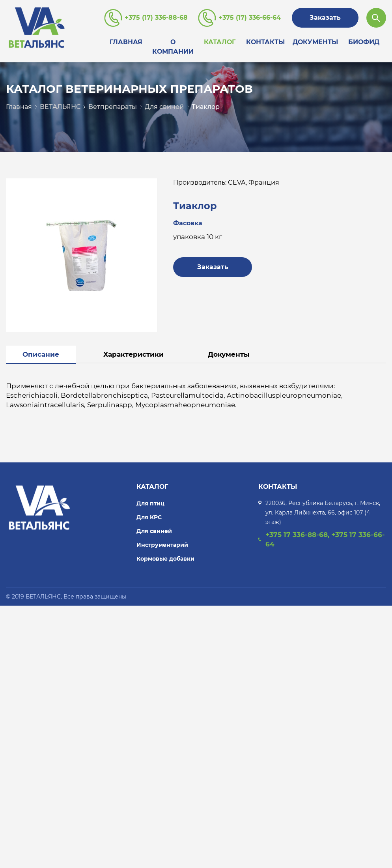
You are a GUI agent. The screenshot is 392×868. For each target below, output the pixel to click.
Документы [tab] (229, 354)
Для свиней (164, 107)
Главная (126, 42)
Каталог (220, 42)
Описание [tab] (41, 354)
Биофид (364, 42)
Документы (315, 42)
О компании (173, 47)
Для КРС (149, 517)
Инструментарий (162, 545)
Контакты (265, 42)
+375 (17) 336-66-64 (250, 18)
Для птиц (150, 503)
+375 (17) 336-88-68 (156, 18)
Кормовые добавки (165, 559)
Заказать (325, 18)
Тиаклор (206, 107)
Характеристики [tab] (133, 354)
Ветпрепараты (113, 107)
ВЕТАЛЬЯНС (60, 107)
